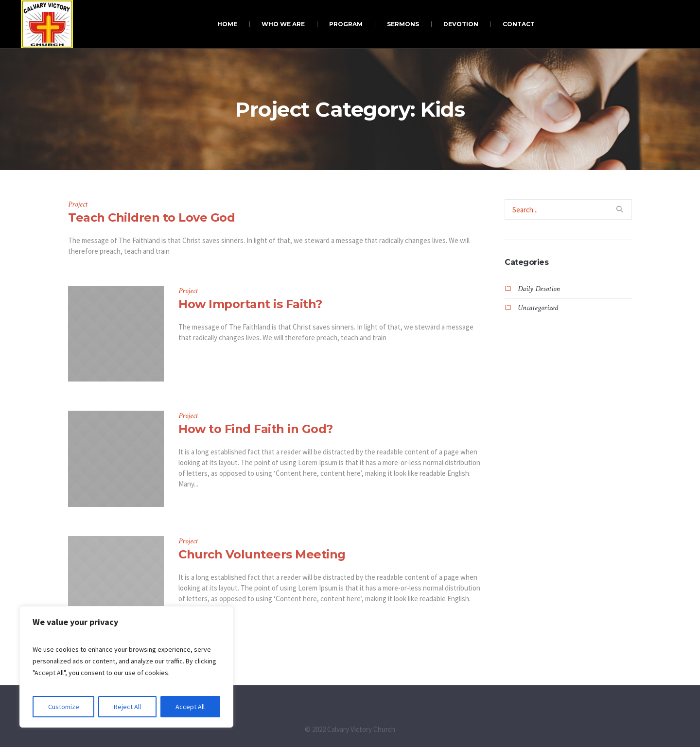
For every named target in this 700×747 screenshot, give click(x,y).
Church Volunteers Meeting (262, 554)
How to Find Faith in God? (256, 429)
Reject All (127, 707)
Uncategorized (538, 308)
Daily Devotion (539, 289)
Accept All (190, 707)
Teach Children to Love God (151, 217)
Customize (64, 707)
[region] (126, 667)
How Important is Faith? (250, 304)
